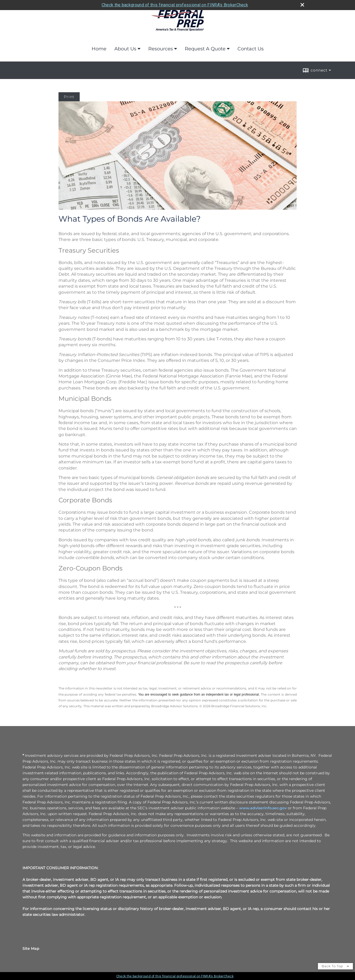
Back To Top (335, 966)
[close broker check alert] (302, 5)
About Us (125, 49)
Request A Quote (205, 49)
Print (69, 97)
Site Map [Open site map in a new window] (31, 948)
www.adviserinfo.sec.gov (263, 808)
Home (99, 49)
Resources (161, 49)
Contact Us (251, 49)
